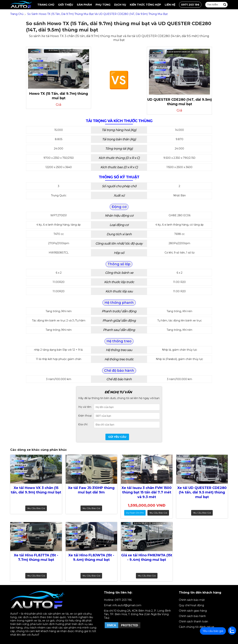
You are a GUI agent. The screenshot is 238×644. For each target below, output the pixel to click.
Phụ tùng (103, 5)
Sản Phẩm (84, 5)
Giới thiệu (66, 5)
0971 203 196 (190, 5)
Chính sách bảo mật (192, 600)
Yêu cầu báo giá (36, 508)
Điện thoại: (85, 416)
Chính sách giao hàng (193, 611)
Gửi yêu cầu (117, 437)
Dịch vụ (120, 5)
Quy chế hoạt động (191, 605)
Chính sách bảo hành (192, 616)
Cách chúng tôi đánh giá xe (197, 627)
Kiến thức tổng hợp (145, 5)
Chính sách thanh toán (193, 621)
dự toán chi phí (135, 513)
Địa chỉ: (83, 424)
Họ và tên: (85, 407)
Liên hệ (170, 5)
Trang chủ (46, 5)
